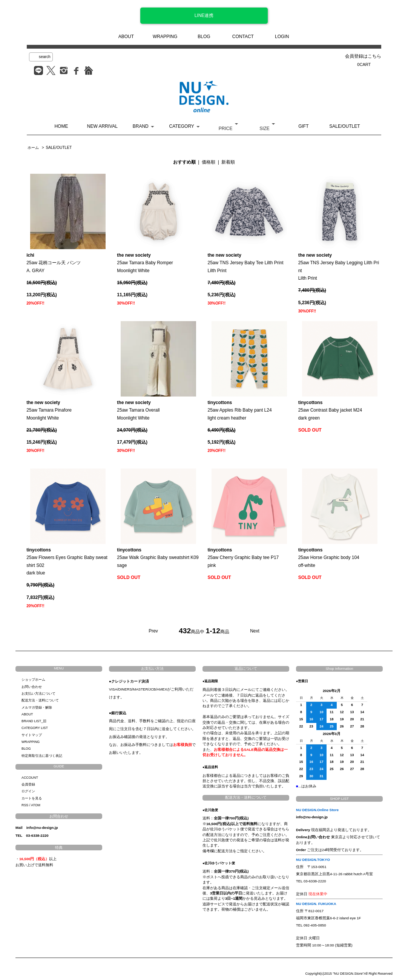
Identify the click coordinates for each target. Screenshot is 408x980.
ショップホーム (33, 680)
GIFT (303, 126)
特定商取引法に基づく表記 (42, 756)
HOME (61, 126)
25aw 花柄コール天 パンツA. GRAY (53, 263)
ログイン (28, 791)
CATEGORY (182, 126)
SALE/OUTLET (344, 126)
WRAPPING (165, 37)
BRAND (141, 126)
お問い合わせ (32, 687)
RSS (25, 805)
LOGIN (282, 37)
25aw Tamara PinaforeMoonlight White (49, 410)
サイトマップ (32, 735)
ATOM (36, 805)
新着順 (228, 162)
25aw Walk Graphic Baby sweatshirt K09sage (158, 558)
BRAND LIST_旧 (34, 721)
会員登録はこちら (363, 56)
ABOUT (126, 37)
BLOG (204, 37)
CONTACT (243, 37)
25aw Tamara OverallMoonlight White (138, 410)
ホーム (33, 148)
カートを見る (32, 798)
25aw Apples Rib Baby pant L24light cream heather (240, 410)
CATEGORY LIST (35, 728)
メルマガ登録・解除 (37, 707)
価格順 (209, 162)
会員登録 (28, 784)
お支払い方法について (38, 694)
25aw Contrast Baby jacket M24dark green (330, 410)
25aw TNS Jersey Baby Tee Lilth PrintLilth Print (246, 263)
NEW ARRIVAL (102, 126)
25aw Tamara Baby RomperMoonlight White (145, 263)
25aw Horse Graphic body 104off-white (329, 558)
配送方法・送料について (40, 700)
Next (255, 631)
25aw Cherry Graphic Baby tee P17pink (243, 558)
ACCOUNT (30, 778)
